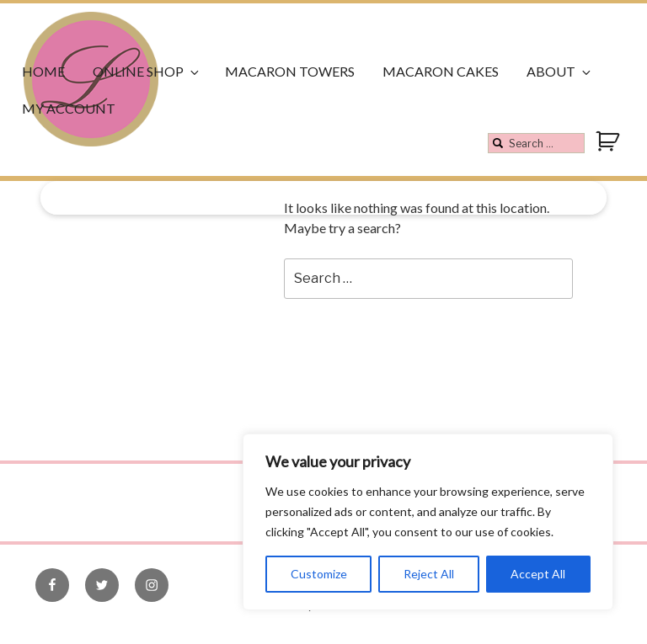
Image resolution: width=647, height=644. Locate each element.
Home (43, 71)
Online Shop (147, 71)
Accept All (538, 574)
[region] (428, 522)
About (560, 71)
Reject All (429, 574)
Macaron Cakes (441, 71)
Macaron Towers (290, 71)
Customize (319, 574)
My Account (69, 108)
